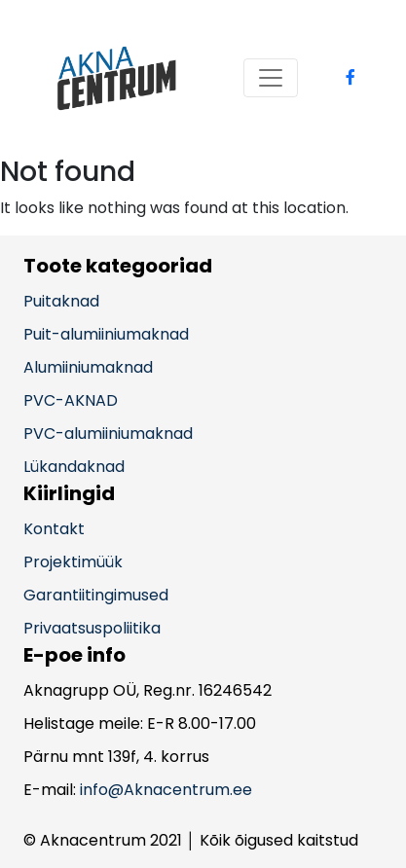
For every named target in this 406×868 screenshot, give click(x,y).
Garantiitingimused (96, 595)
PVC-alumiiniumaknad (108, 434)
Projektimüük (73, 562)
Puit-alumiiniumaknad (106, 334)
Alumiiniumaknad (88, 367)
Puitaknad (61, 301)
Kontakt (54, 529)
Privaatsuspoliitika (92, 628)
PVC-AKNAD (71, 400)
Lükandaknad (74, 467)
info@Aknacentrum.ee (166, 790)
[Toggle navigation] (271, 78)
